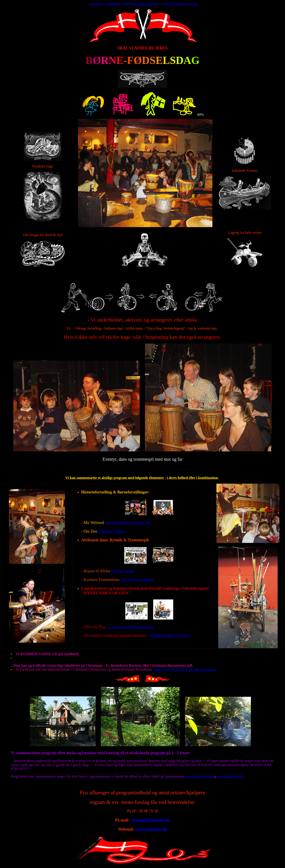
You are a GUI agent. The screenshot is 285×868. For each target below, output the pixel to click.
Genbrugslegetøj (174, 4)
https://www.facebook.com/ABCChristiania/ (185, 669)
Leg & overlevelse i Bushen (131, 627)
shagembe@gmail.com (151, 820)
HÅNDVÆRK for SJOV (170, 636)
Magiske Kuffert (111, 531)
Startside (96, 4)
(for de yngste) (123, 571)
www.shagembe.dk (198, 776)
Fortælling (112, 4)
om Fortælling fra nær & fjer (128, 523)
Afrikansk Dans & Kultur (141, 4)
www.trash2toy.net (230, 776)
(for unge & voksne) (137, 580)
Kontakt (193, 4)
